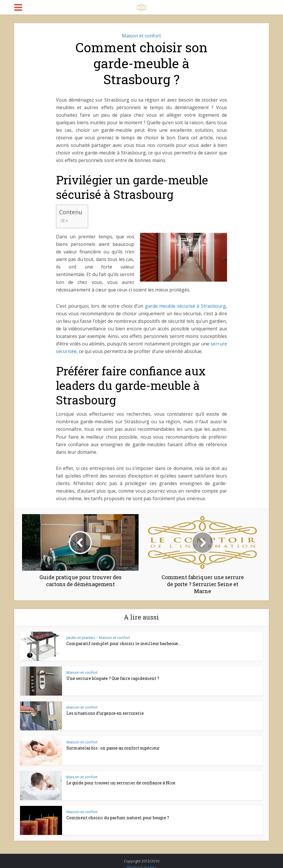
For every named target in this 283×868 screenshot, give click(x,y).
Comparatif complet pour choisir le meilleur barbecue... (124, 643)
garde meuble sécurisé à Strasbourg (185, 306)
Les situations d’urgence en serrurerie (105, 713)
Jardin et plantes (81, 638)
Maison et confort (141, 36)
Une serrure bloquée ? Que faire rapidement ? (113, 678)
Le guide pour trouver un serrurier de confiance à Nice (121, 783)
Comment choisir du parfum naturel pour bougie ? (118, 818)
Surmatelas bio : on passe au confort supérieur (113, 748)
